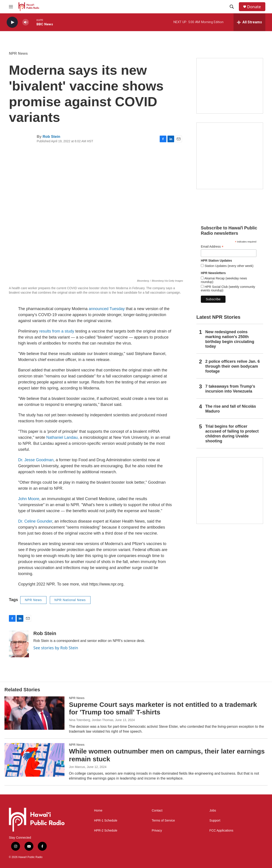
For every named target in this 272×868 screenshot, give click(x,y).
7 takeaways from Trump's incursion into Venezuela (230, 389)
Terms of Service (163, 821)
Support (215, 821)
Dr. (21, 460)
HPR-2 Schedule (106, 831)
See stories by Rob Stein (56, 648)
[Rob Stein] (19, 644)
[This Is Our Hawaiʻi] (230, 491)
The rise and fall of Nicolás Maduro (231, 409)
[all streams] (249, 22)
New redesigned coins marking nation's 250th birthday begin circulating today (230, 339)
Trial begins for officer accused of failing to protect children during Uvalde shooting (232, 434)
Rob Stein (51, 137)
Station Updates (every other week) (229, 266)
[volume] (26, 22)
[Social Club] (230, 86)
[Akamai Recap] (230, 156)
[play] (12, 22)
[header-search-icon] (232, 7)
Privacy (157, 831)
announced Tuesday (107, 309)
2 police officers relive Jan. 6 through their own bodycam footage (233, 366)
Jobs (213, 811)
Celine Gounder (38, 521)
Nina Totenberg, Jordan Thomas (91, 720)
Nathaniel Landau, (62, 437)
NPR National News (70, 600)
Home (98, 811)
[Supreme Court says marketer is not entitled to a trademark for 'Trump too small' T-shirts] (34, 713)
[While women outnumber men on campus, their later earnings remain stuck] (34, 760)
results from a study (57, 331)
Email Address (212, 247)
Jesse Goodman (39, 460)
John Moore (29, 499)
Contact (157, 811)
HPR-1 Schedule (106, 821)
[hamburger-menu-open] (11, 7)
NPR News (18, 53)
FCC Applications (221, 831)
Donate (254, 7)
